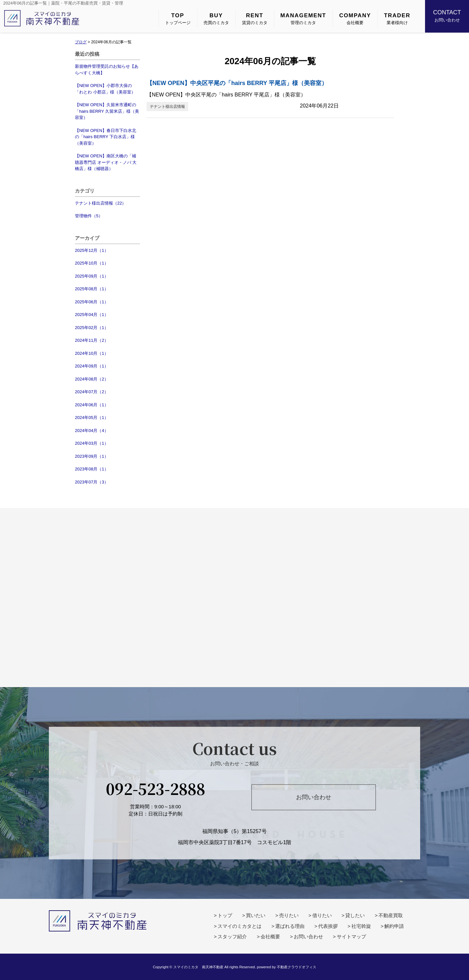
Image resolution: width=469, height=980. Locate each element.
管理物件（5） (89, 216)
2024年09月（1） (92, 366)
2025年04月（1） (92, 315)
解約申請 (394, 926)
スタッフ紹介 (232, 937)
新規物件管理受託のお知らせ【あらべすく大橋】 (107, 70)
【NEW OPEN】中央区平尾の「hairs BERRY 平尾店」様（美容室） (237, 83)
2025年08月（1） (92, 289)
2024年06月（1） (92, 405)
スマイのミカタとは (240, 926)
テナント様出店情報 (167, 107)
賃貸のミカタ (255, 18)
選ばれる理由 (290, 926)
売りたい (289, 915)
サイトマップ (351, 937)
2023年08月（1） (92, 469)
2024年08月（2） (92, 379)
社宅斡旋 (361, 926)
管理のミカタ (303, 18)
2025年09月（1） (92, 276)
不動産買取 (391, 915)
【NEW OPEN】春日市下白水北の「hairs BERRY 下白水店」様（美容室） (106, 137)
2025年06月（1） (92, 302)
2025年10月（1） (92, 263)
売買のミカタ (216, 18)
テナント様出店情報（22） (100, 203)
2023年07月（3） (92, 482)
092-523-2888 (156, 788)
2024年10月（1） (92, 353)
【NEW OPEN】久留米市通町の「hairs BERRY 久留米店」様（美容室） (107, 111)
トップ (225, 915)
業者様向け (397, 18)
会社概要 (355, 18)
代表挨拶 (328, 926)
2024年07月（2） (92, 392)
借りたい (322, 915)
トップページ (178, 18)
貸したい (355, 915)
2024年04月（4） (92, 431)
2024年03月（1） (92, 443)
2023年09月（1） (92, 456)
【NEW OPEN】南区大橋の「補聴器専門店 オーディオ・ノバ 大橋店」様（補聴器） (106, 162)
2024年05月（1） (92, 418)
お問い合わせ (447, 15)
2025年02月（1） (92, 328)
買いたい (256, 915)
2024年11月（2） (92, 340)
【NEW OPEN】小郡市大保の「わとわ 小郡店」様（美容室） (105, 89)
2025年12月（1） (92, 250)
